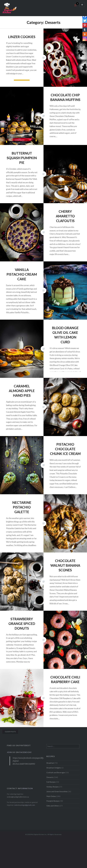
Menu (82, 5)
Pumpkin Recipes (53, 801)
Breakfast (50, 763)
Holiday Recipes (53, 787)
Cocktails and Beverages (56, 772)
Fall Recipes (51, 782)
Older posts (10, 732)
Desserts (50, 777)
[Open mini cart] (75, 6)
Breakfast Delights (54, 768)
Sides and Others (53, 806)
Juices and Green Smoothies (57, 791)
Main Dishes (51, 796)
